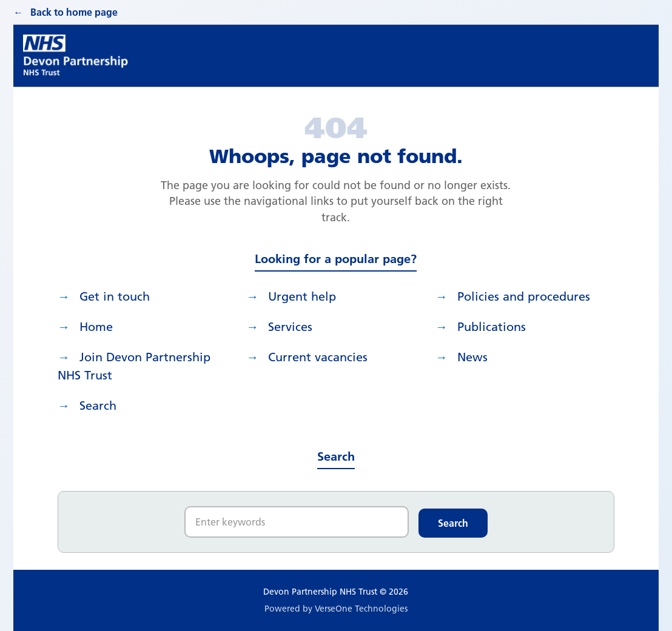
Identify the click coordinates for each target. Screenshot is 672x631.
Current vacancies (318, 357)
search (98, 406)
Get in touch (115, 296)
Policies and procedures (524, 296)
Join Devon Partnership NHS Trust (134, 366)
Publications (492, 327)
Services (290, 327)
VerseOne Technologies (361, 609)
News (472, 357)
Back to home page (74, 12)
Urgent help (302, 296)
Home (96, 327)
